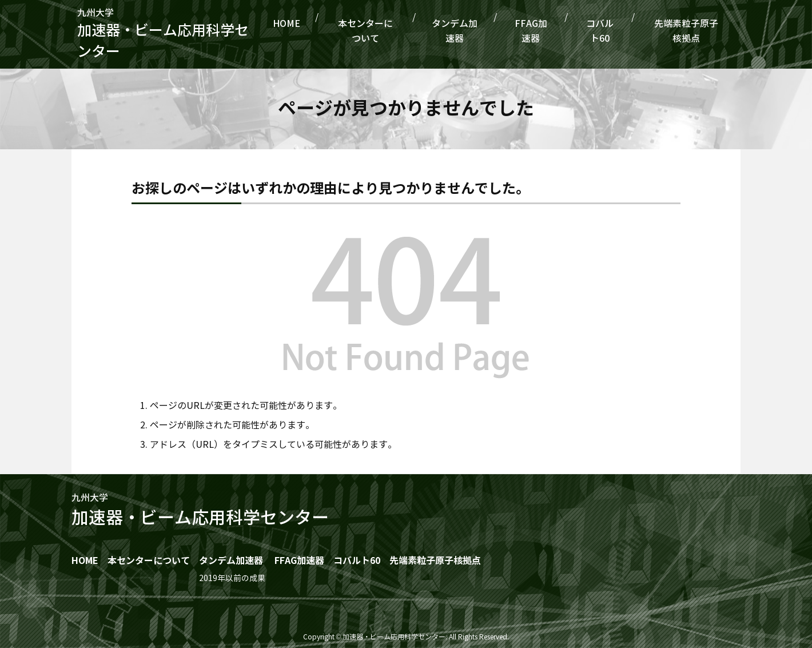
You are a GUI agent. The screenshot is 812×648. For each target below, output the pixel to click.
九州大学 (184, 35)
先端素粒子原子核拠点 (689, 31)
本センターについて (405, 31)
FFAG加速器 (553, 31)
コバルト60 (611, 31)
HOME (341, 31)
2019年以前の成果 (232, 579)
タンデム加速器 (487, 31)
